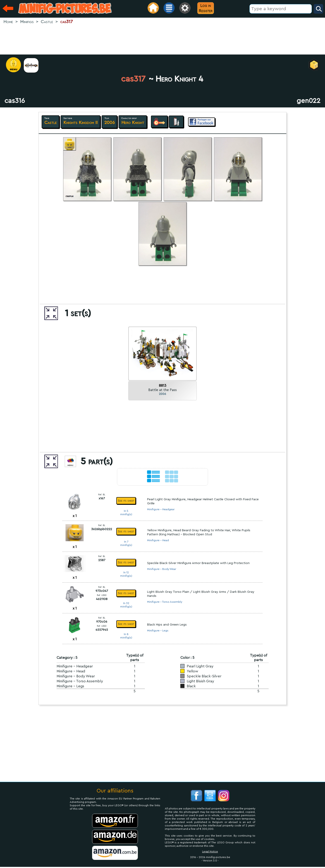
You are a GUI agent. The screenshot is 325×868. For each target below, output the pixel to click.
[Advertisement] (162, 40)
